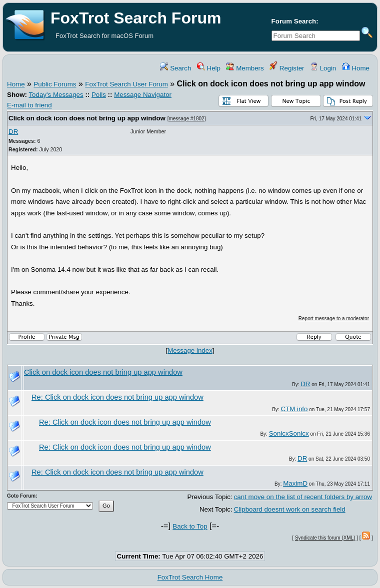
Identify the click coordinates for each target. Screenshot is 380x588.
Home (356, 68)
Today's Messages (56, 95)
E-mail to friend (29, 105)
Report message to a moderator (334, 318)
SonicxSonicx (289, 433)
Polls (99, 95)
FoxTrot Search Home (190, 577)
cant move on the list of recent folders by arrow (303, 497)
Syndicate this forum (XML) (325, 538)
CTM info (294, 409)
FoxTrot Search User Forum (126, 84)
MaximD (295, 483)
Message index (190, 350)
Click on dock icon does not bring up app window (87, 118)
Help (209, 68)
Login (323, 68)
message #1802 (186, 119)
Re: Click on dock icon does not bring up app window (117, 397)
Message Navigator (143, 95)
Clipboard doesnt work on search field (290, 509)
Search (175, 68)
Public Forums (55, 84)
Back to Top (190, 526)
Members (245, 68)
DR (13, 132)
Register (287, 68)
